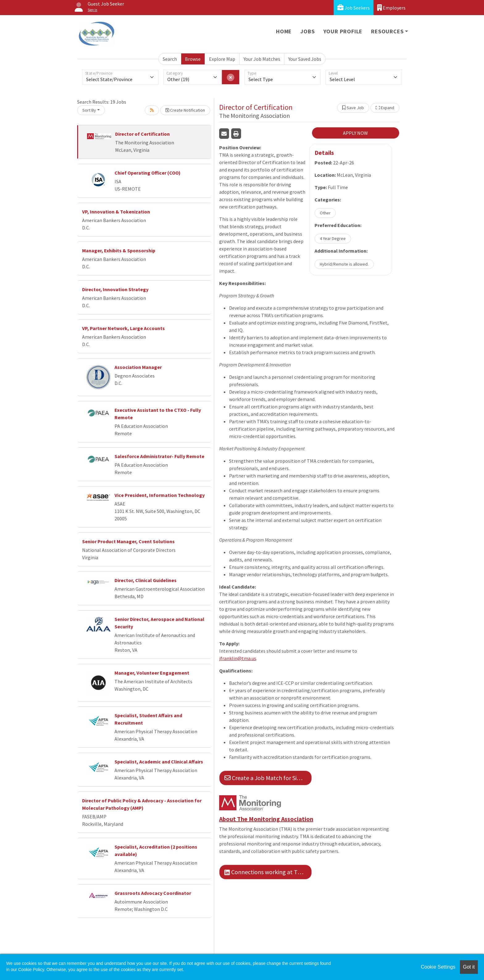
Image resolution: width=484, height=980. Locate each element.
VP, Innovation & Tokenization (116, 212)
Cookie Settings (438, 967)
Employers (391, 8)
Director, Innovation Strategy (115, 289)
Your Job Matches (262, 59)
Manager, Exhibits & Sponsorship (119, 250)
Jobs (307, 31)
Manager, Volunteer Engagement (152, 673)
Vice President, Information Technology (160, 495)
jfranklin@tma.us (238, 658)
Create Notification (185, 110)
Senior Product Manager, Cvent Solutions (128, 541)
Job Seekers (354, 8)
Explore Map (222, 59)
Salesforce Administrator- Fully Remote (159, 456)
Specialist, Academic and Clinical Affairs (159, 762)
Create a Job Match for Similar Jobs (268, 778)
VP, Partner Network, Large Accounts (123, 328)
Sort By (89, 110)
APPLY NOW (355, 133)
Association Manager (138, 367)
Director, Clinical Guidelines (146, 580)
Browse (193, 59)
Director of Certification (142, 134)
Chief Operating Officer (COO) (148, 173)
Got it (469, 967)
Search (170, 59)
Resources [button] (387, 31)
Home (284, 31)
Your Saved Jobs (305, 59)
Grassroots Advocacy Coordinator (153, 893)
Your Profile (343, 31)
